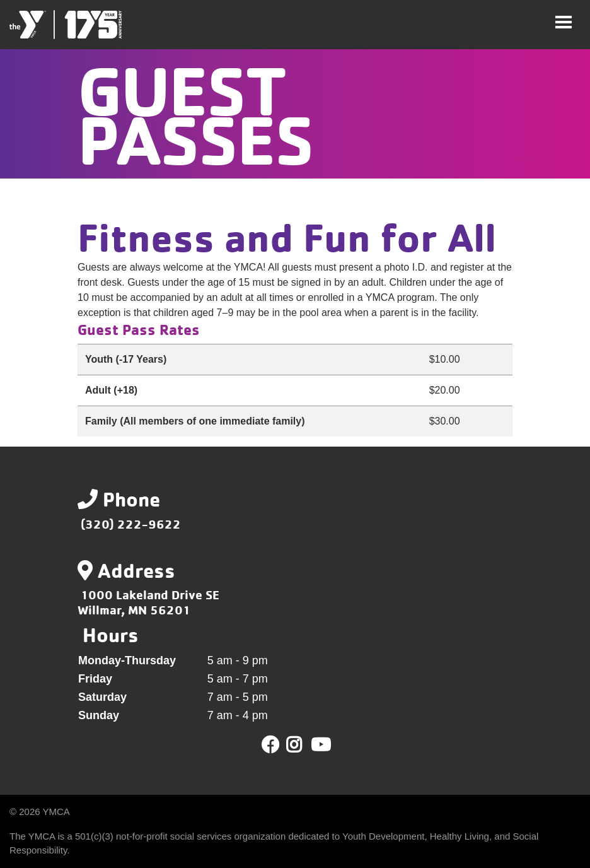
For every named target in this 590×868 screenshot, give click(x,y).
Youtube (320, 745)
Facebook (270, 745)
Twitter (303, 745)
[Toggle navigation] (564, 22)
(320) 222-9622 (131, 524)
